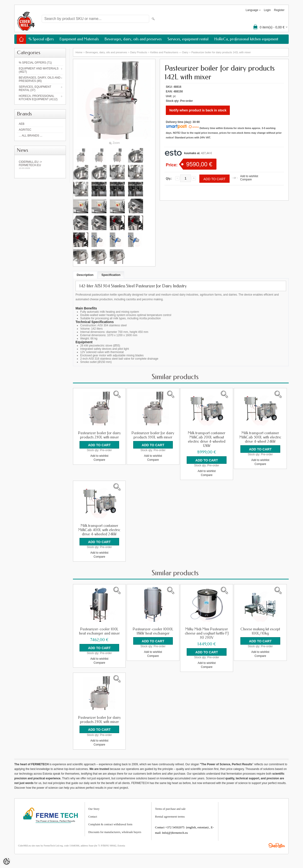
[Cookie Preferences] (7, 861)
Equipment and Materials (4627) (39, 70)
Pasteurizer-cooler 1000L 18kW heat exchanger (153, 631)
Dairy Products (139, 52)
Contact (93, 816)
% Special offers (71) (35, 63)
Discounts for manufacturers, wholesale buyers (115, 832)
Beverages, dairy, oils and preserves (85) (40, 79)
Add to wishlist (249, 176)
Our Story (94, 809)
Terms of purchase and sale (170, 809)
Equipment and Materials (79, 39)
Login (267, 10)
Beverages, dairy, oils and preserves (133, 39)
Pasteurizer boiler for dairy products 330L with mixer (153, 435)
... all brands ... (30, 136)
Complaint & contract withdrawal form (110, 824)
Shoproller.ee (277, 845)
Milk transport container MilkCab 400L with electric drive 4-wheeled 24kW (99, 530)
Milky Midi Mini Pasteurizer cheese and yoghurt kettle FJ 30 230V (207, 633)
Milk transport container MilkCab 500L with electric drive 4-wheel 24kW (260, 437)
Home (79, 52)
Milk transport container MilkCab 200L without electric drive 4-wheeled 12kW (207, 439)
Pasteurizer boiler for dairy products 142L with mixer (221, 52)
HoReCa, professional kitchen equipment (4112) (38, 98)
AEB (22, 124)
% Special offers (41, 39)
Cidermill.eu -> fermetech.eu (40, 165)
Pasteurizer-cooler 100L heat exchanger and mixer (99, 631)
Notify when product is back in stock (198, 110)
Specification (111, 275)
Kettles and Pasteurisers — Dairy (169, 52)
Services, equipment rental (188, 39)
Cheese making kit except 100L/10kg (260, 631)
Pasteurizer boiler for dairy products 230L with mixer (99, 435)
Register (279, 10)
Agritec (25, 130)
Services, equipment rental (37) (35, 88)
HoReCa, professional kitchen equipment (246, 39)
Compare (246, 179)
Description (85, 275)
